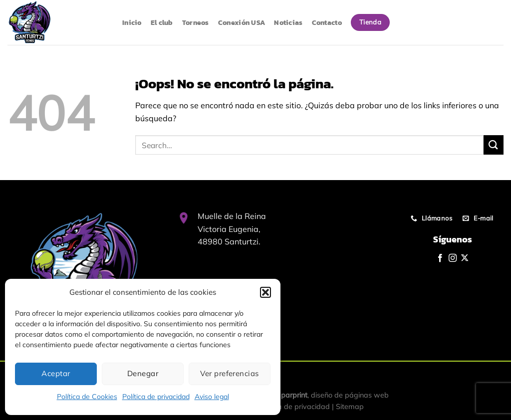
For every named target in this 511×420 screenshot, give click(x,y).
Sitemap (350, 407)
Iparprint (293, 395)
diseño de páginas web (350, 395)
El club (162, 22)
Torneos (196, 22)
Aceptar (56, 373)
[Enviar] (494, 145)
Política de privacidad (156, 397)
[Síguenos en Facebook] (440, 258)
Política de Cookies (87, 397)
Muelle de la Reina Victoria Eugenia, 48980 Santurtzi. (232, 229)
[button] (265, 292)
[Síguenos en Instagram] (453, 258)
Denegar (143, 373)
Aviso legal (212, 397)
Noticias (288, 22)
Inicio (132, 22)
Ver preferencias (229, 373)
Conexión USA (242, 22)
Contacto (327, 22)
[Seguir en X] (465, 258)
